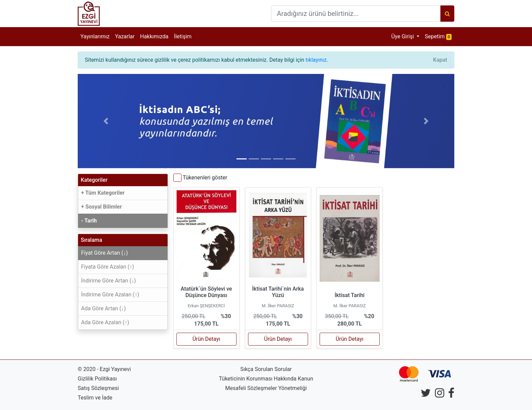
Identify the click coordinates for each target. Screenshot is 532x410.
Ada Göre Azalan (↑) (105, 322)
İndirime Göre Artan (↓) (109, 281)
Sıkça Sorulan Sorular (266, 369)
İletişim (183, 36)
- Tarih (89, 221)
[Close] (440, 60)
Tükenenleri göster (205, 178)
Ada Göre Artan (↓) (103, 308)
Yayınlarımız (95, 36)
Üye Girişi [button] (403, 36)
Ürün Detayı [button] (206, 339)
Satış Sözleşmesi (98, 388)
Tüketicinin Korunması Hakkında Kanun (266, 379)
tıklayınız (316, 60)
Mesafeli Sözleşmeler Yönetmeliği (266, 388)
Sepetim (440, 36)
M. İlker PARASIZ (278, 306)
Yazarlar (125, 36)
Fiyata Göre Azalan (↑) (108, 267)
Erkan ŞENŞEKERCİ (206, 306)
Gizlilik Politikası (97, 379)
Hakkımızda (154, 36)
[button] (106, 121)
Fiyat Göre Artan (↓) (104, 253)
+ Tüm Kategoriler (103, 193)
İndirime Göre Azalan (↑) (110, 295)
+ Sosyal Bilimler (101, 207)
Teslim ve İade (95, 398)
